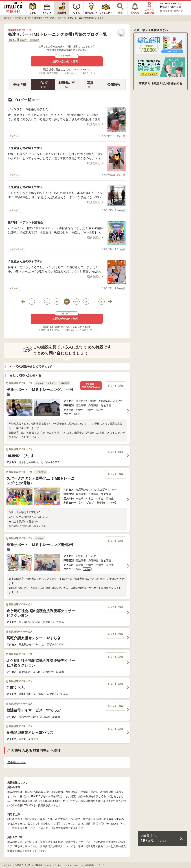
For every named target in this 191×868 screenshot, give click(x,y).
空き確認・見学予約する (91, 386)
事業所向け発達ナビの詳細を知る (161, 83)
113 (102, 302)
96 (86, 302)
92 (47, 302)
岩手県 (17, 762)
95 (76, 302)
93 (57, 302)
